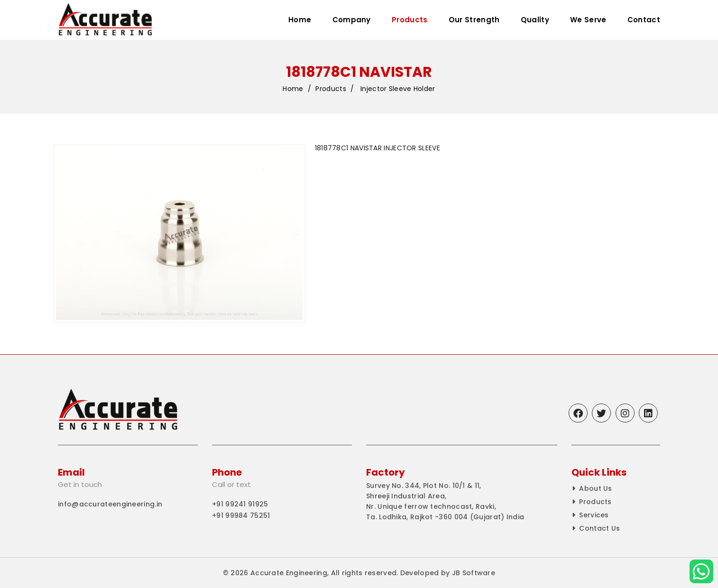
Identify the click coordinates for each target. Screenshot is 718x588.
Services (594, 515)
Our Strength (474, 20)
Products (410, 20)
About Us (595, 488)
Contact (644, 20)
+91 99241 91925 (240, 504)
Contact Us (599, 528)
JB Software (474, 573)
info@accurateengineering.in (110, 504)
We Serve (588, 20)
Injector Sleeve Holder (398, 89)
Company (352, 20)
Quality (535, 20)
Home (300, 20)
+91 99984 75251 (241, 515)
